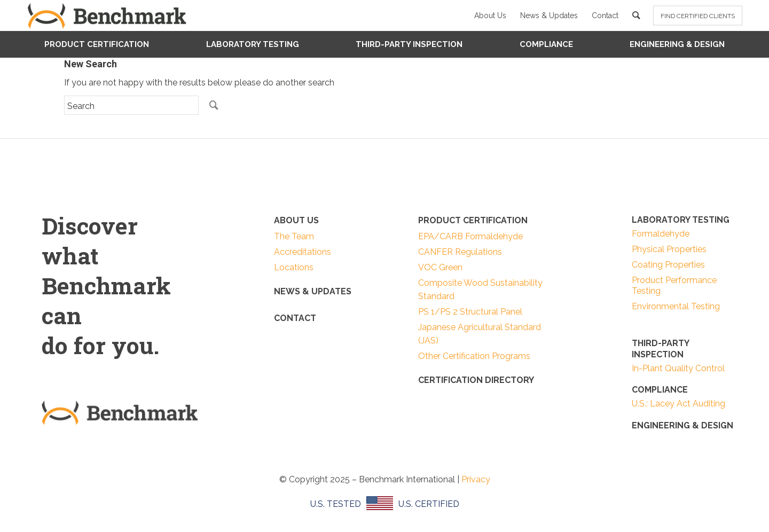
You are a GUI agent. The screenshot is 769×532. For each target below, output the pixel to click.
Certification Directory (476, 380)
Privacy (476, 479)
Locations (294, 267)
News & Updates (549, 15)
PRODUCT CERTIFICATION (473, 220)
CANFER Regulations (460, 252)
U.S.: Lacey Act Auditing (678, 404)
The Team (294, 236)
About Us (490, 15)
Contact (605, 15)
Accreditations (303, 252)
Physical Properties (669, 249)
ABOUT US (296, 220)
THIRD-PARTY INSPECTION (660, 349)
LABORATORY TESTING (681, 220)
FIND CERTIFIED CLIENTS (698, 16)
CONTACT (295, 318)
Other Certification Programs (474, 356)
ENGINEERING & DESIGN (682, 425)
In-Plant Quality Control (678, 368)
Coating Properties (668, 265)
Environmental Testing (676, 306)
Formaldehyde (661, 234)
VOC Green (440, 267)
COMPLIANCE (660, 390)
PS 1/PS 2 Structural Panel (470, 312)
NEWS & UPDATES (313, 291)
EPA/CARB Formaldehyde (470, 236)
